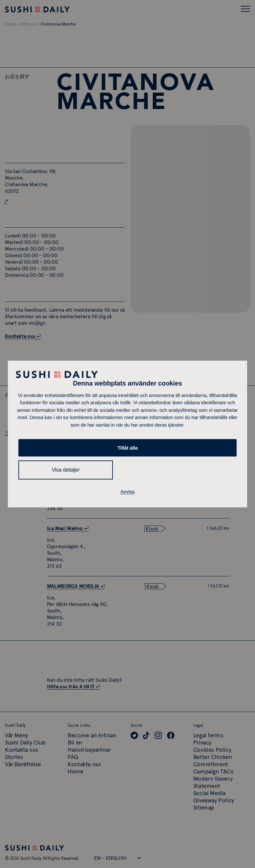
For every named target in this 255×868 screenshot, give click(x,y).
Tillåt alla (128, 448)
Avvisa (127, 491)
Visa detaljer (65, 470)
